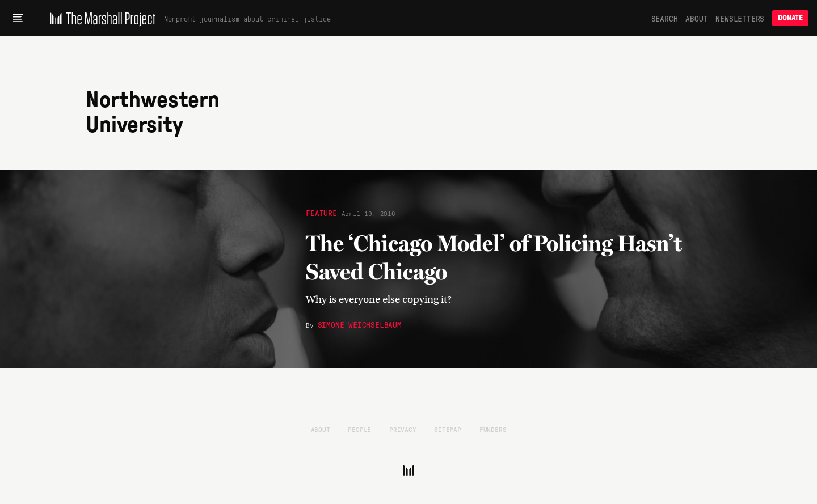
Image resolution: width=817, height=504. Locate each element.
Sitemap (448, 429)
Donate (790, 18)
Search (665, 18)
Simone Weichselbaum (360, 324)
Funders (493, 429)
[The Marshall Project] (100, 18)
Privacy (403, 429)
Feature (321, 213)
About (696, 18)
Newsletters (740, 18)
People (359, 429)
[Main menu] (18, 18)
